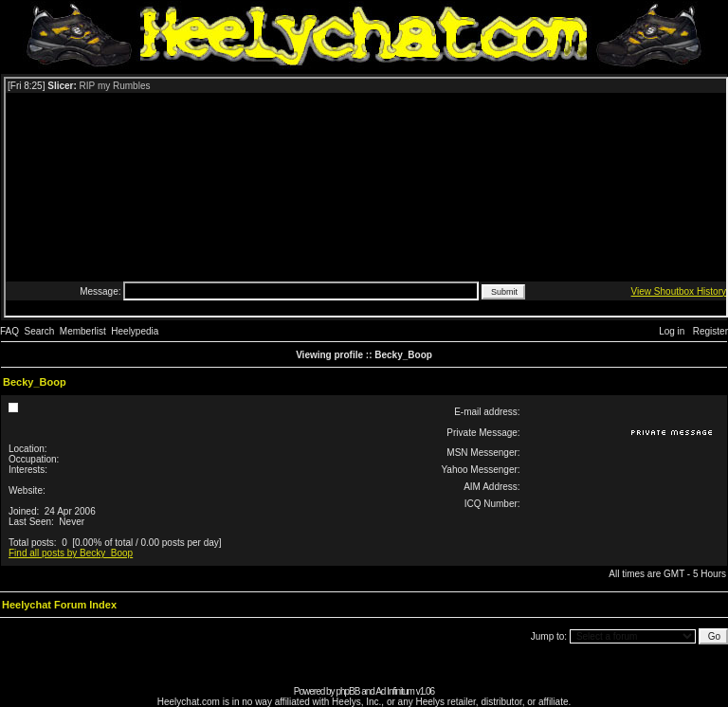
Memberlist (83, 331)
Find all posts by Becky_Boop (71, 553)
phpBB (347, 691)
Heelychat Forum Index (59, 605)
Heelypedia (135, 331)
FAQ (9, 331)
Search (40, 331)
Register (710, 331)
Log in (672, 331)
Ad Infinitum (395, 691)
